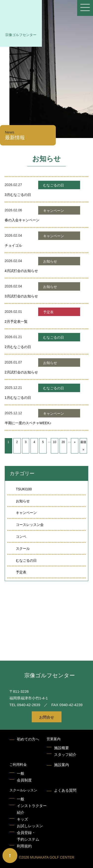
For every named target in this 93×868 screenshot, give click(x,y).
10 (54, 442)
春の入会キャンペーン (22, 220)
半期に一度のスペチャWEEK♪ (28, 423)
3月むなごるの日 (18, 195)
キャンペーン (26, 513)
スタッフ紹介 (65, 754)
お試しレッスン (30, 826)
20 (63, 442)
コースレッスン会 (30, 525)
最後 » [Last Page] (83, 446)
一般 (21, 773)
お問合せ (47, 717)
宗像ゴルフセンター (21, 35)
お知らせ (23, 501)
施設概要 (62, 748)
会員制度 (24, 780)
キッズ (22, 819)
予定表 (21, 572)
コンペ (21, 537)
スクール (23, 548)
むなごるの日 (26, 560)
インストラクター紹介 (32, 809)
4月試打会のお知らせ (21, 271)
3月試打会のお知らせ (21, 296)
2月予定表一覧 (16, 321)
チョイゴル (13, 245)
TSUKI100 (24, 489)
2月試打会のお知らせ (21, 372)
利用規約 (24, 846)
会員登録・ (28, 837)
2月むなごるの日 (18, 347)
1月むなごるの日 (18, 398)
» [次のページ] (75, 442)
